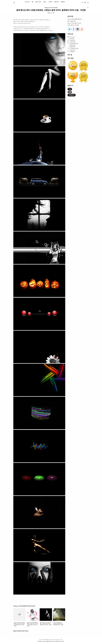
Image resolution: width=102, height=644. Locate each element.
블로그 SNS (38, 2)
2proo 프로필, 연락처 (72, 21)
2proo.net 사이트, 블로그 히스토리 (74, 23)
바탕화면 (63, 2)
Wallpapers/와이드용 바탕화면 (51, 8)
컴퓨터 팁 (56, 2)
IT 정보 (45, 2)
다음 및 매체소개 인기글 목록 (73, 25)
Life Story (27, 2)
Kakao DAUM (56, 639)
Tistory (61, 639)
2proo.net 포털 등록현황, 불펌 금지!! (75, 19)
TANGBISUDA (46, 639)
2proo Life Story (61, 641)
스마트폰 (50, 2)
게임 (33, 2)
